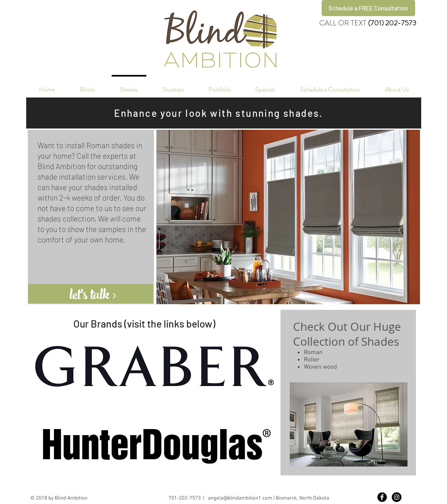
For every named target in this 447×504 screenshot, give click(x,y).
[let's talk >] (102, 297)
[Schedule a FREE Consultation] (368, 8)
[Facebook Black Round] (382, 497)
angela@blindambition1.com (240, 498)
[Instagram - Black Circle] (397, 497)
